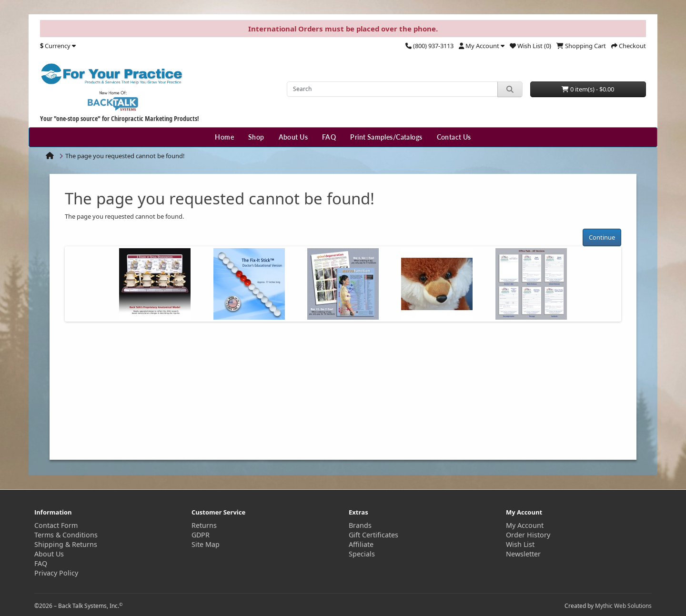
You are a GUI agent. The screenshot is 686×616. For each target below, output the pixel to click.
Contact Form (56, 525)
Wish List (520, 544)
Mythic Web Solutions (623, 606)
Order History (528, 535)
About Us (293, 137)
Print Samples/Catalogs (386, 137)
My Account (525, 525)
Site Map (206, 544)
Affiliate (361, 544)
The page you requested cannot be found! (125, 156)
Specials (362, 554)
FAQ (329, 137)
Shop (256, 137)
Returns (204, 525)
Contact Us (454, 137)
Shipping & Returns (66, 544)
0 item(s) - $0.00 (588, 89)
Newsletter (523, 554)
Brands (360, 525)
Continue (602, 237)
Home (224, 137)
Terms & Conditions (66, 535)
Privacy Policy (56, 573)
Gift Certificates (373, 535)
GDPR (201, 535)
